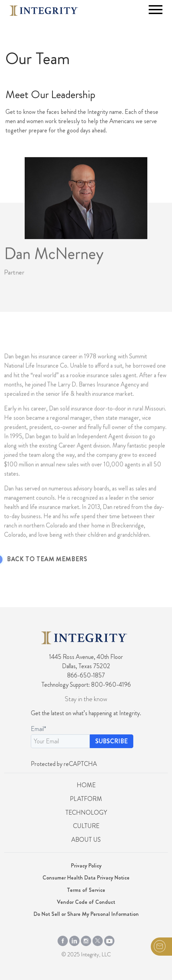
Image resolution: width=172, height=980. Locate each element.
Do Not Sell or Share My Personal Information (86, 914)
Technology (86, 813)
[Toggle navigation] (156, 10)
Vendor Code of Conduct (86, 902)
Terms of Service (86, 890)
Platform (86, 799)
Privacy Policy (86, 866)
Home (86, 785)
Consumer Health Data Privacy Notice (86, 878)
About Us (86, 840)
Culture (86, 826)
